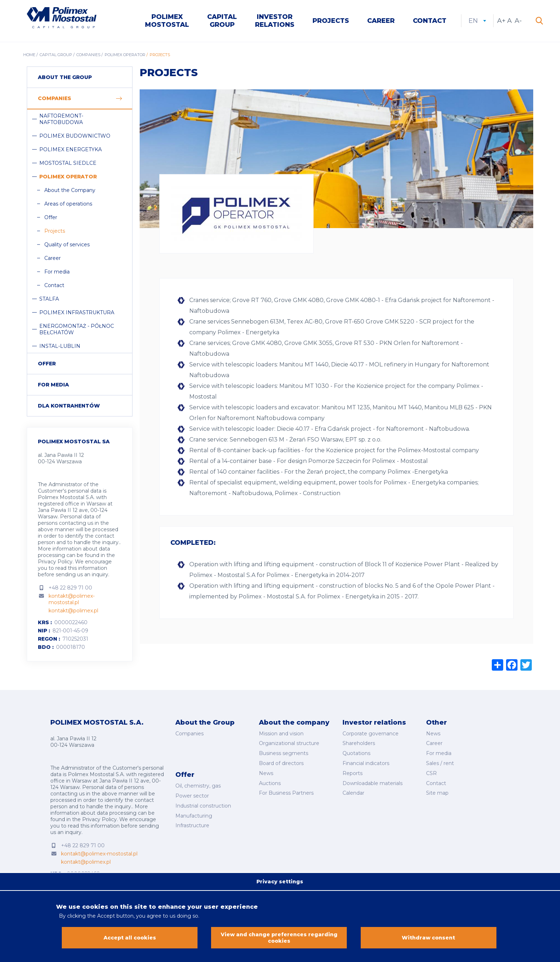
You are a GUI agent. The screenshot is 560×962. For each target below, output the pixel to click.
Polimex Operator (125, 55)
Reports (352, 773)
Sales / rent (440, 763)
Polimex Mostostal (167, 21)
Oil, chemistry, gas (198, 786)
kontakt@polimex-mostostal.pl (72, 599)
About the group (65, 77)
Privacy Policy (55, 562)
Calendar (353, 793)
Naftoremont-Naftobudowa (61, 119)
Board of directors (281, 763)
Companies (88, 55)
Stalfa (49, 299)
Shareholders (359, 743)
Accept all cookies (130, 941)
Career (381, 21)
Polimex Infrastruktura (77, 312)
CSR (431, 773)
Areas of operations (68, 204)
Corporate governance (371, 734)
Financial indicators (366, 763)
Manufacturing (194, 816)
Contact (430, 21)
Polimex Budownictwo (75, 136)
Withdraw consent (428, 941)
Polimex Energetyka (71, 149)
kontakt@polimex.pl (73, 611)
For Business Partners (286, 793)
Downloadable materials (372, 783)
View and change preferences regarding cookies (279, 941)
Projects (331, 21)
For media (57, 272)
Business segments (284, 753)
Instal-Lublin (60, 346)
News (266, 773)
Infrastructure (192, 825)
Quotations (356, 753)
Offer (51, 217)
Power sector (192, 796)
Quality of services (67, 245)
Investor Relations (275, 21)
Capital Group (222, 21)
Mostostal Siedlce (68, 163)
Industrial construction (203, 806)
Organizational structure (289, 743)
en (477, 21)
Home (29, 55)
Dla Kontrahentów (69, 406)
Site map (437, 793)
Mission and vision (281, 734)
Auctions (270, 783)
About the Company (70, 190)
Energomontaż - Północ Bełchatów (77, 329)
